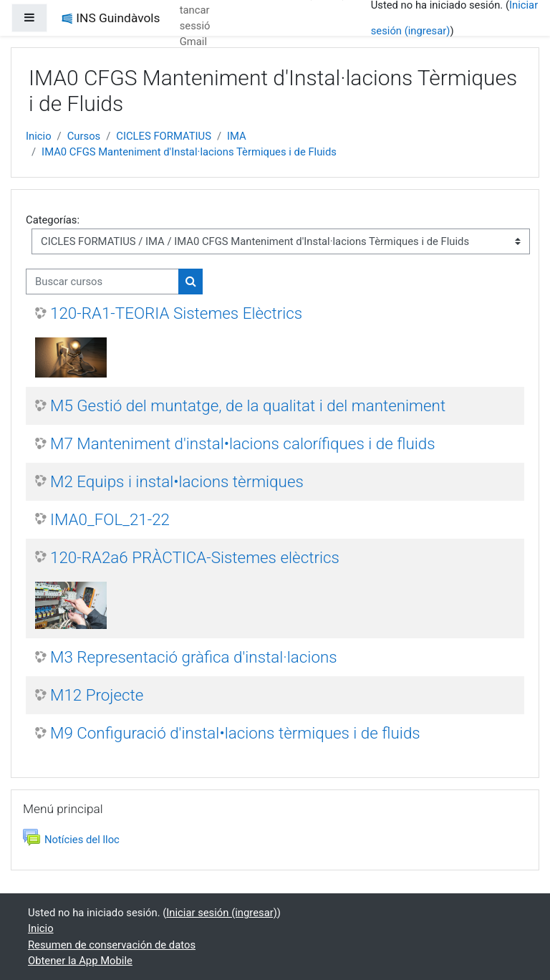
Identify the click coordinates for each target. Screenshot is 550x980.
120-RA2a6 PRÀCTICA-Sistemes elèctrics (195, 557)
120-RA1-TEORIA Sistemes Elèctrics (176, 313)
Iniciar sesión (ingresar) (222, 913)
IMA (237, 136)
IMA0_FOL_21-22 (110, 519)
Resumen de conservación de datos (112, 945)
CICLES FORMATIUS (164, 136)
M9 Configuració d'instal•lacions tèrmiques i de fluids (235, 733)
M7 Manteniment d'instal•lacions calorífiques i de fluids (243, 443)
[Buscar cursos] (102, 282)
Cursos (84, 136)
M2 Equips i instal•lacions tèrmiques (177, 481)
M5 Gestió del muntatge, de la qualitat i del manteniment (248, 405)
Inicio (39, 136)
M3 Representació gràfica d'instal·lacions (194, 657)
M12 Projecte (97, 695)
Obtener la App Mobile (80, 961)
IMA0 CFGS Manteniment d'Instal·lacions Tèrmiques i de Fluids (189, 152)
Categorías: (53, 220)
